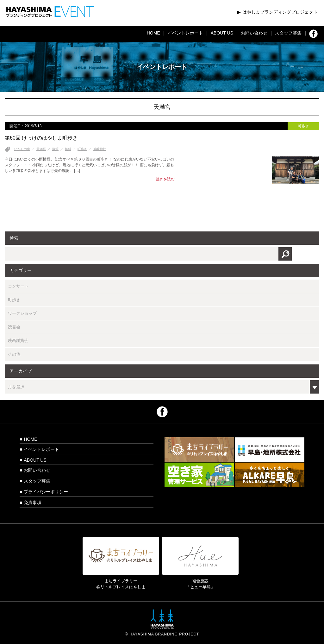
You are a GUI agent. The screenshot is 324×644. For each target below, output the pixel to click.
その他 (14, 354)
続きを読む (165, 179)
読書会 (14, 327)
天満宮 (41, 149)
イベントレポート (185, 33)
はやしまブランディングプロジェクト (280, 12)
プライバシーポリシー (46, 492)
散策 (55, 149)
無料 (68, 149)
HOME (153, 33)
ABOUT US (222, 33)
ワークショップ (22, 313)
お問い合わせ (254, 33)
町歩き (82, 149)
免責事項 (33, 502)
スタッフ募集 (288, 33)
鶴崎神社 (100, 149)
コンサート (18, 286)
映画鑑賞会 (18, 341)
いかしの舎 (22, 149)
